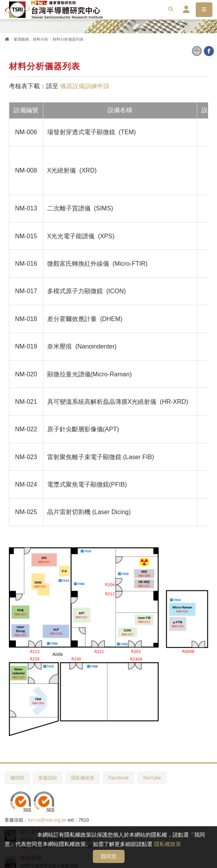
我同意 (109, 856)
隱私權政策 (167, 844)
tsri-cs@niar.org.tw (47, 820)
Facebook (119, 778)
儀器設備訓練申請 (85, 86)
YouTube (152, 778)
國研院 (17, 778)
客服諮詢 (48, 778)
